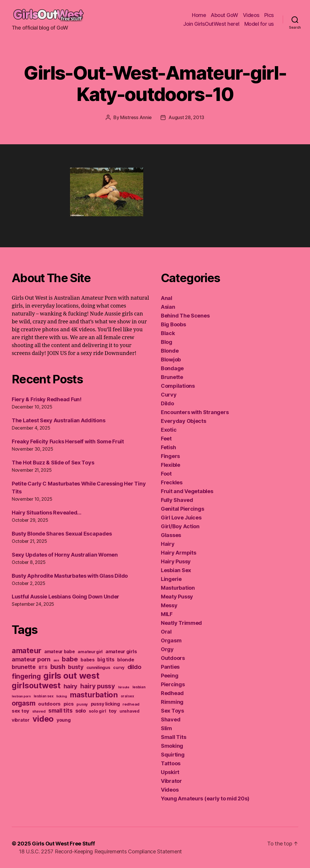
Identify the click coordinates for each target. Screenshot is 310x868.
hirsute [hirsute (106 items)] (124, 687)
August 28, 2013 (186, 117)
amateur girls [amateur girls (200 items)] (121, 651)
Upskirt (170, 772)
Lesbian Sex (176, 570)
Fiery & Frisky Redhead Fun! (47, 399)
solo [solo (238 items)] (81, 711)
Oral (166, 632)
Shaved (171, 719)
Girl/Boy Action (180, 526)
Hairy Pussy (176, 561)
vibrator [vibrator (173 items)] (21, 720)
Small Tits (173, 737)
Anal (167, 298)
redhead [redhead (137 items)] (131, 704)
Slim (166, 728)
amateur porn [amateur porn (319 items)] (31, 659)
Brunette (172, 377)
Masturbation (178, 588)
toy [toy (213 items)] (113, 711)
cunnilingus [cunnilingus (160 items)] (98, 668)
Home (199, 15)
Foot (166, 474)
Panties (170, 667)
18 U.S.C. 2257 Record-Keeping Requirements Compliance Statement (100, 851)
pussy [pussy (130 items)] (82, 704)
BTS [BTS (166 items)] (43, 668)
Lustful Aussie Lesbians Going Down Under (65, 597)
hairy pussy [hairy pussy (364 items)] (98, 686)
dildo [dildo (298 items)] (134, 667)
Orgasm (171, 640)
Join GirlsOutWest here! (211, 24)
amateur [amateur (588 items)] (27, 650)
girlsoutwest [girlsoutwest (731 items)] (36, 686)
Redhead (172, 693)
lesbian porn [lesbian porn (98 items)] (21, 696)
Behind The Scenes (185, 316)
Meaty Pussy (177, 597)
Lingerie (171, 579)
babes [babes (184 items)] (88, 660)
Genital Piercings (182, 509)
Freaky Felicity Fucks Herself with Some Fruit (68, 441)
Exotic (169, 430)
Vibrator (171, 781)
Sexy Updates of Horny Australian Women (65, 555)
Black (168, 333)
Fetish (168, 447)
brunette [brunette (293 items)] (24, 667)
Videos (251, 15)
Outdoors (173, 658)
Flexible (171, 465)
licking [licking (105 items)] (62, 696)
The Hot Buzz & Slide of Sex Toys (53, 463)
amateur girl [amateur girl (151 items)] (90, 652)
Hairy (168, 544)
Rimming (172, 702)
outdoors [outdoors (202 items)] (49, 704)
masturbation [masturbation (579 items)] (94, 695)
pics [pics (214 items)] (69, 704)
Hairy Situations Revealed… (47, 513)
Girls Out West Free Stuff (63, 844)
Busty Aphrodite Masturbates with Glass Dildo (70, 576)
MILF (167, 614)
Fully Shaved (177, 500)
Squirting (173, 755)
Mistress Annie (136, 117)
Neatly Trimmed (181, 623)
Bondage (172, 368)
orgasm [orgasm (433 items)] (23, 703)
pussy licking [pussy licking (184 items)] (105, 704)
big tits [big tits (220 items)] (106, 659)
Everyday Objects (184, 421)
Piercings (173, 684)
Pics (269, 15)
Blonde (170, 351)
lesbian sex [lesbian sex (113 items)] (44, 696)
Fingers (170, 456)
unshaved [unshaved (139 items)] (130, 711)
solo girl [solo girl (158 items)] (97, 711)
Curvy (169, 395)
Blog (167, 342)
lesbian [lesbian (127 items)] (139, 687)
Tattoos (171, 763)
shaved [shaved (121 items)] (39, 711)
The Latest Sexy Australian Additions (58, 420)
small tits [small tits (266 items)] (60, 711)
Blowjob (171, 360)
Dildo (167, 403)
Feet (166, 439)
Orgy (167, 649)
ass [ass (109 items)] (56, 660)
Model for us (259, 24)
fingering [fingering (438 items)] (26, 676)
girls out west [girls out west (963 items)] (71, 676)
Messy (169, 605)
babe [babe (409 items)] (70, 659)
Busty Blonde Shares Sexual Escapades (62, 534)
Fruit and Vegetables (187, 491)
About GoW (224, 15)
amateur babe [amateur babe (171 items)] (60, 652)
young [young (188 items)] (64, 720)
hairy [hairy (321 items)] (71, 686)
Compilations (178, 386)
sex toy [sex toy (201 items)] (21, 711)
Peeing (170, 676)
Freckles (172, 482)
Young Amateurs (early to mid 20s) (205, 798)
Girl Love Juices (181, 518)
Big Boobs (173, 324)
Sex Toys (172, 711)
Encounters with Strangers (195, 412)
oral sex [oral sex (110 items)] (127, 696)
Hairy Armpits (179, 553)
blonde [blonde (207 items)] (126, 660)
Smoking (172, 746)
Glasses (171, 535)
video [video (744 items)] (43, 719)
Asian (168, 307)
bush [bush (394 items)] (58, 667)
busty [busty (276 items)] (76, 667)
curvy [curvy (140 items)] (119, 668)
